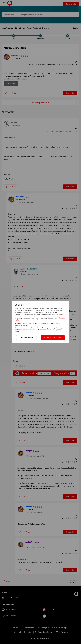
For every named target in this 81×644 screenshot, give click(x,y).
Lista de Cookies (22, 323)
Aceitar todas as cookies (53, 338)
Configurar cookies (26, 338)
